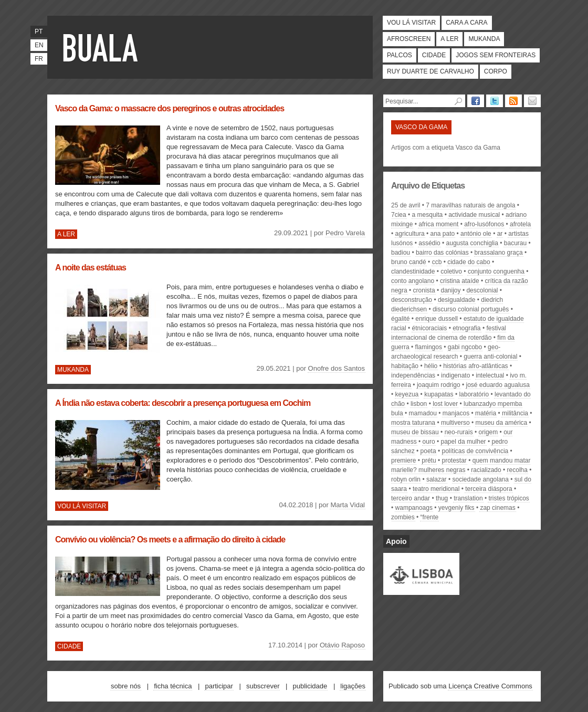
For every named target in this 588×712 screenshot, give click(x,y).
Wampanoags (414, 508)
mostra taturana (413, 423)
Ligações (353, 686)
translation (468, 498)
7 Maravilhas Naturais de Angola (470, 205)
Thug (442, 498)
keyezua (407, 394)
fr (39, 59)
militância (515, 413)
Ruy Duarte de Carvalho (430, 71)
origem (489, 432)
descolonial (482, 290)
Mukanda (484, 39)
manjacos (456, 413)
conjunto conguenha (496, 271)
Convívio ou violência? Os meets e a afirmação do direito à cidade (170, 540)
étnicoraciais (430, 328)
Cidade (434, 55)
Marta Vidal (348, 505)
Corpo (496, 71)
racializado (486, 470)
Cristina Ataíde (460, 281)
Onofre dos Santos (337, 368)
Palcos (400, 55)
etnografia (466, 328)
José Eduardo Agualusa (498, 385)
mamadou (423, 413)
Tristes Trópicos (508, 498)
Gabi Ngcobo (465, 347)
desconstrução (412, 300)
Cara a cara (466, 23)
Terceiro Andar (411, 498)
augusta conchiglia (472, 243)
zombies (403, 517)
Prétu (429, 460)
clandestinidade (413, 271)
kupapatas (439, 394)
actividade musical (474, 215)
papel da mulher (464, 442)
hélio (431, 366)
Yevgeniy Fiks (456, 508)
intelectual (490, 375)
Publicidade (310, 686)
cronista (424, 290)
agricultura (410, 234)
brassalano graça (499, 253)
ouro (429, 442)
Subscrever (263, 686)
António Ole (476, 234)
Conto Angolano (413, 281)
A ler (449, 39)
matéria (486, 413)
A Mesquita (428, 215)
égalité (400, 319)
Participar (219, 686)
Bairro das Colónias (442, 253)
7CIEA (399, 215)
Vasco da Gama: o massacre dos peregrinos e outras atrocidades (170, 108)
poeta (428, 451)
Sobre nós (126, 686)
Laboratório (474, 394)
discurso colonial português (471, 309)
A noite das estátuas (91, 268)
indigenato (455, 375)
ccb (437, 262)
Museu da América (502, 423)
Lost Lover (445, 404)
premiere (403, 460)
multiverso (455, 423)
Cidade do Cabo (469, 262)
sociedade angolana (481, 479)
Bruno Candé (409, 262)
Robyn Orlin (406, 479)
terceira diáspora (489, 489)
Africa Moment (438, 224)
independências (413, 375)
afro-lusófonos (484, 224)
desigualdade (456, 300)
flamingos (429, 347)
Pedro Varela (345, 233)
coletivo (451, 271)
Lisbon (419, 404)
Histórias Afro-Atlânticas (475, 366)
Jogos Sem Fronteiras (496, 55)
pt (39, 32)
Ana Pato (442, 234)
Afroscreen (409, 39)
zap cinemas (497, 508)
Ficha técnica (173, 686)
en (39, 45)
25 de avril (406, 205)
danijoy (451, 290)
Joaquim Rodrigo (439, 385)
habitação (405, 366)
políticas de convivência (475, 451)
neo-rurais (459, 432)
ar (500, 234)
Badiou (401, 253)
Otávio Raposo (342, 645)
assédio (429, 243)
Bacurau (515, 243)
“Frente (430, 517)
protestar (454, 460)
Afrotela (520, 224)
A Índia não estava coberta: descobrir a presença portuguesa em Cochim (183, 403)
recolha (517, 470)
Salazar (437, 479)
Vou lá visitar (411, 23)
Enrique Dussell (437, 319)
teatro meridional (436, 489)
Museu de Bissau (415, 432)
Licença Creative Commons (490, 686)
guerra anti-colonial (490, 357)
